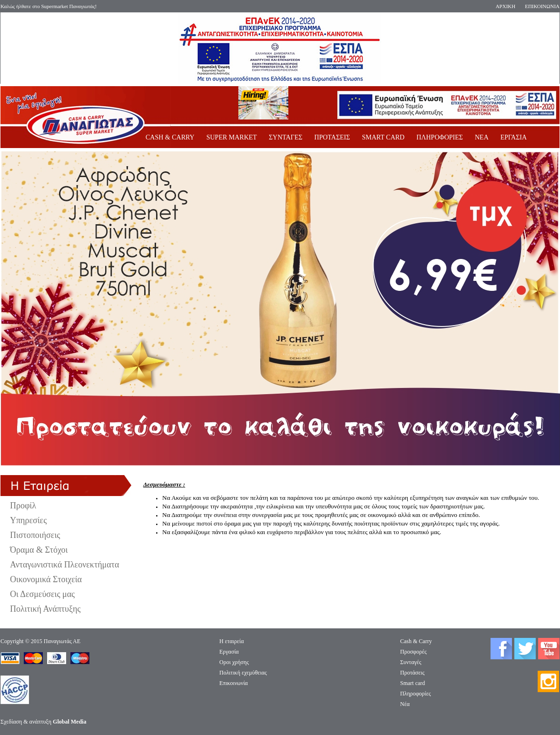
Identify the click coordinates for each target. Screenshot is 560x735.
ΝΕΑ (482, 137)
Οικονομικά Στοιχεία (46, 579)
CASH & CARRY (170, 137)
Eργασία (229, 652)
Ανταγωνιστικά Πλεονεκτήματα (64, 565)
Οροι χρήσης (234, 662)
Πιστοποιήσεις (35, 535)
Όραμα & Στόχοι (39, 550)
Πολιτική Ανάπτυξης (45, 609)
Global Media (69, 722)
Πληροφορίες (416, 694)
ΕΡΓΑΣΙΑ (514, 137)
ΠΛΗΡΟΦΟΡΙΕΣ (440, 137)
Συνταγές (411, 662)
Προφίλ (23, 506)
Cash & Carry (416, 641)
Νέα (405, 704)
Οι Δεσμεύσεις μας (42, 594)
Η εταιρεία (232, 641)
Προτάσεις (412, 673)
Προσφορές (413, 652)
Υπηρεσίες (28, 520)
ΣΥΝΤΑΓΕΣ (286, 137)
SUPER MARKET (232, 137)
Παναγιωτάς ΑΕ (62, 641)
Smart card (413, 683)
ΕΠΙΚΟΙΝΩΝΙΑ (542, 6)
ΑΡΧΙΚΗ (506, 6)
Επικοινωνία (234, 683)
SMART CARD (383, 137)
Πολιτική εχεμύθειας (243, 673)
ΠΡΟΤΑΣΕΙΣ (332, 137)
